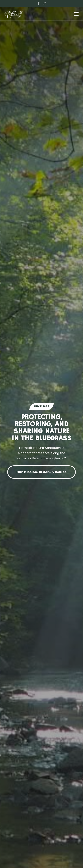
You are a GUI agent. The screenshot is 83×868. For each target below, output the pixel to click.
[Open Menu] (77, 14)
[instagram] (45, 3)
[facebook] (39, 3)
